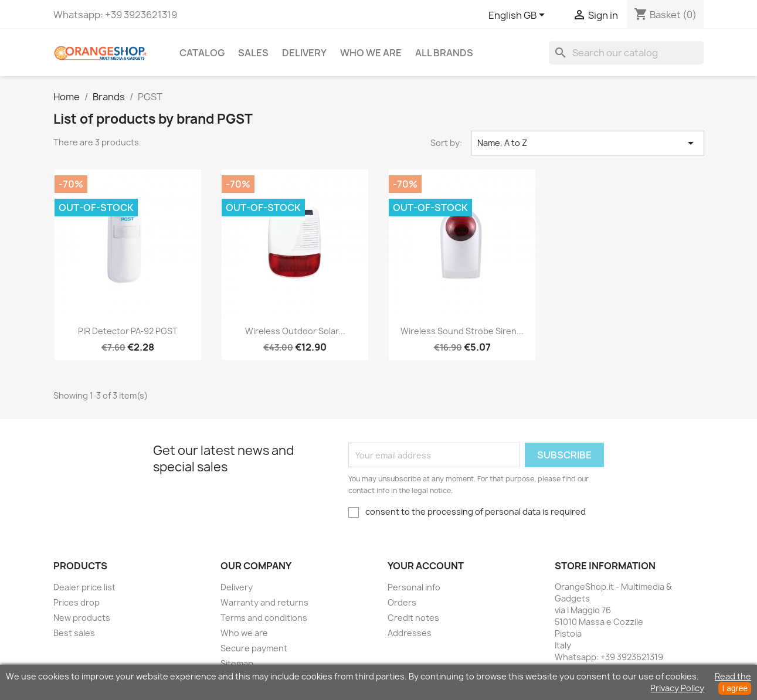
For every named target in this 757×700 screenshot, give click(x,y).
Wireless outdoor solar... (295, 331)
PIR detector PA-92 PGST (128, 331)
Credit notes (413, 618)
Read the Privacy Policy (701, 682)
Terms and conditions (264, 618)
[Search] (626, 53)
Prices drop (77, 602)
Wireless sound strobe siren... (462, 331)
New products (82, 618)
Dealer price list (84, 587)
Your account (426, 566)
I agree (735, 688)
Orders (402, 602)
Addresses (410, 633)
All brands (444, 53)
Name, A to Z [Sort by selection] (588, 143)
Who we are (371, 53)
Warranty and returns (264, 602)
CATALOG (202, 53)
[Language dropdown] (519, 16)
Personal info (414, 587)
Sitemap (237, 663)
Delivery (304, 53)
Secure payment (254, 648)
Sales (253, 53)
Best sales (74, 633)
